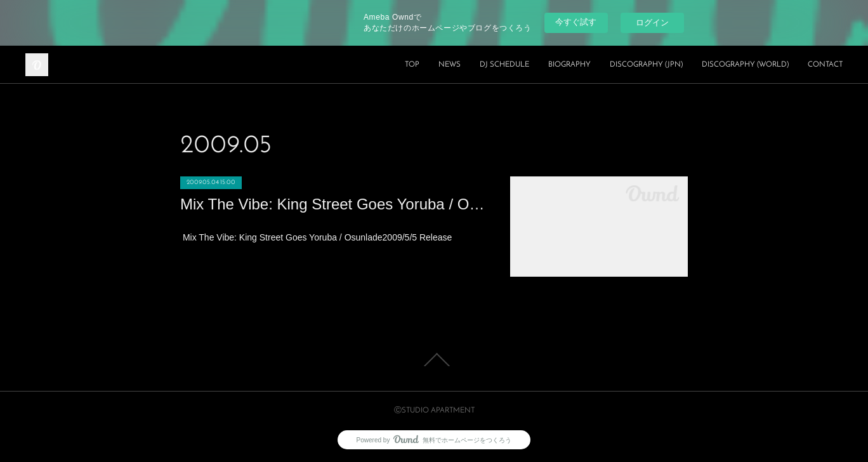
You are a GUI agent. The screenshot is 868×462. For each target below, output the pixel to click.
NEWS (450, 65)
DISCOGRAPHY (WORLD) (745, 65)
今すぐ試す (576, 22)
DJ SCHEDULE (504, 65)
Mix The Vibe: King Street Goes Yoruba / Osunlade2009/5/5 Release (316, 237)
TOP (412, 65)
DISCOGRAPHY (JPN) (646, 65)
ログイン (652, 23)
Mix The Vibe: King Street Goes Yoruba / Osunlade (332, 204)
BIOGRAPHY (569, 65)
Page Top (434, 360)
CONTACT (825, 65)
